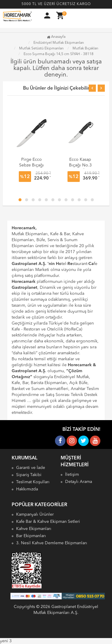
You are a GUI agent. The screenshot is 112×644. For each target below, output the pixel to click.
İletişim (72, 475)
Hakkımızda (27, 489)
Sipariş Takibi (29, 475)
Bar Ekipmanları (31, 536)
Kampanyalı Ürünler (35, 514)
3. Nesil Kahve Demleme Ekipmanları (52, 543)
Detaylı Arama (79, 482)
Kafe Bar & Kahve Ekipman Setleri (48, 522)
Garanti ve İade (31, 468)
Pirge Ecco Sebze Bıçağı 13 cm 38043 (32, 165)
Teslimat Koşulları (33, 482)
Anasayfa (56, 37)
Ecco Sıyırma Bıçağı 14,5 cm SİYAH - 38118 (59, 54)
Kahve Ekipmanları (34, 529)
